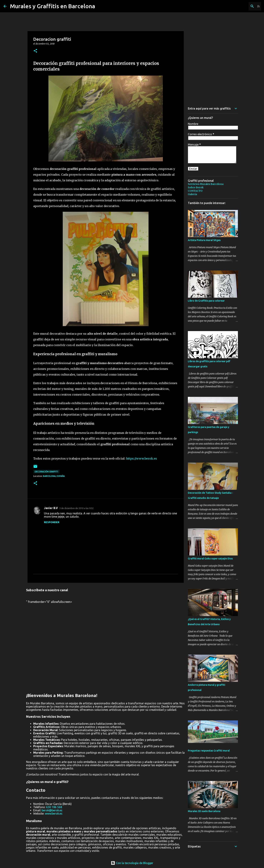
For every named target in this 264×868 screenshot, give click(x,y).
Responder (52, 522)
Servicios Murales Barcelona (206, 184)
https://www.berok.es (141, 458)
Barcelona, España (54, 476)
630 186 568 (54, 807)
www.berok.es (54, 814)
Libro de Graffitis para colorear (206, 301)
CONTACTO (195, 191)
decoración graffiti (46, 472)
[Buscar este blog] (242, 6)
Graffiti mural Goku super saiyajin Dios (210, 559)
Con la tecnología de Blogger (132, 863)
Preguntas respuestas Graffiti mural (209, 751)
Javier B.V (51, 508)
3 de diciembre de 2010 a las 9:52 (76, 508)
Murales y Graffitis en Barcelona (53, 6)
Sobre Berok (196, 187)
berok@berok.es (52, 810)
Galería (192, 194)
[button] (35, 51)
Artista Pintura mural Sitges (204, 240)
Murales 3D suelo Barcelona (204, 811)
